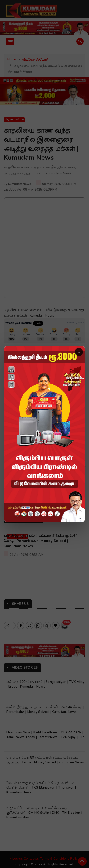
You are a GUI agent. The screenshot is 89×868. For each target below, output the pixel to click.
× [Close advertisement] (79, 352)
